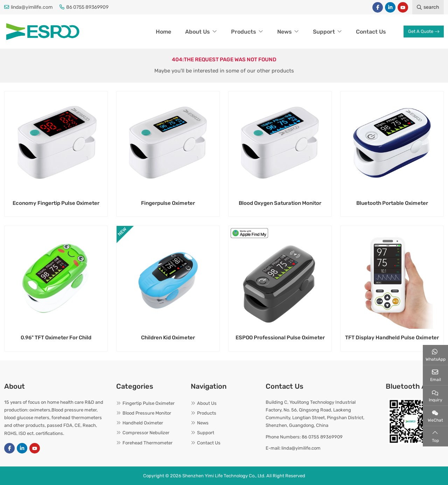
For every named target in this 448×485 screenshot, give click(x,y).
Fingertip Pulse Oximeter (149, 403)
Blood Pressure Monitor (147, 413)
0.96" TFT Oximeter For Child (56, 338)
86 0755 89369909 (87, 7)
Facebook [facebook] (378, 7)
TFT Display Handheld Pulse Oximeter (392, 338)
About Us (198, 32)
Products (244, 32)
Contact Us (371, 32)
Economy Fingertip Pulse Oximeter (56, 203)
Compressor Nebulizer (146, 433)
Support (324, 32)
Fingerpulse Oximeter (168, 203)
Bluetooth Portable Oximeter (392, 203)
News (285, 32)
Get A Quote (424, 31)
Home (163, 32)
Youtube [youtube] (403, 7)
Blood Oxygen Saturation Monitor (280, 203)
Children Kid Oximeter (168, 338)
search (428, 7)
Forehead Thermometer (148, 443)
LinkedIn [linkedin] (390, 7)
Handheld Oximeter (143, 423)
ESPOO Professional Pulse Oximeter (280, 338)
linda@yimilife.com (32, 7)
